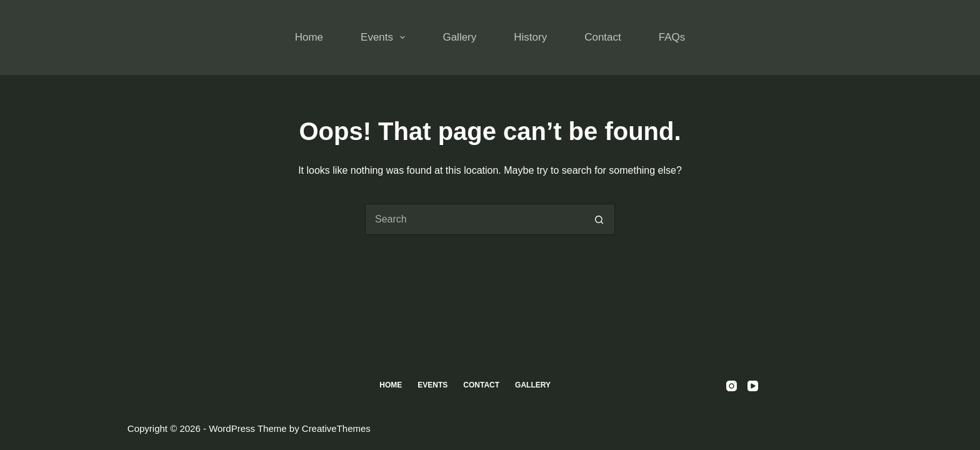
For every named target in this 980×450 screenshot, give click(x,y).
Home (309, 37)
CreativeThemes (336, 428)
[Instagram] (732, 386)
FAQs (672, 37)
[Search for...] (474, 219)
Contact (603, 37)
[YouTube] (753, 386)
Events (385, 37)
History (530, 37)
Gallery (459, 37)
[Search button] (599, 219)
